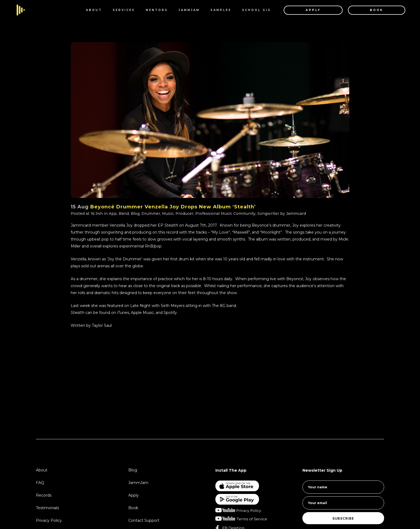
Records (44, 495)
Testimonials (47, 508)
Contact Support (144, 520)
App (113, 213)
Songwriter (268, 213)
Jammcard (296, 213)
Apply (134, 495)
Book (133, 508)
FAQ (40, 483)
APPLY (309, 10)
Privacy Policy (49, 520)
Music (168, 213)
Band (124, 213)
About (42, 470)
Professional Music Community (225, 213)
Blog (135, 213)
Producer (184, 213)
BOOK (372, 10)
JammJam (138, 483)
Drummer (151, 213)
